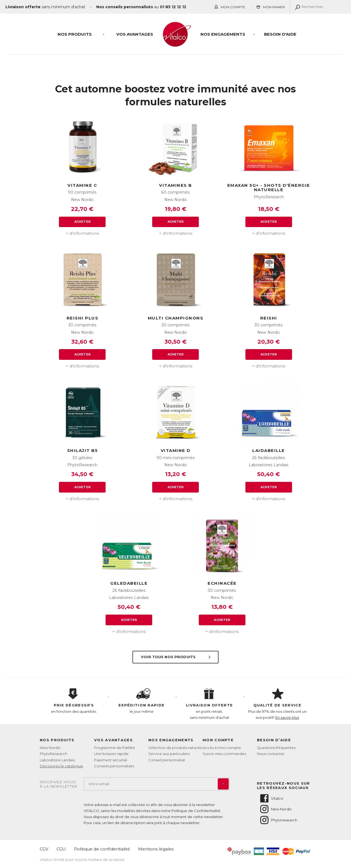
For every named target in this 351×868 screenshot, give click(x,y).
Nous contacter (271, 754)
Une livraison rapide (111, 754)
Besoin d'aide (280, 34)
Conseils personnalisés (114, 766)
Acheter (82, 222)
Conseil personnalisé (167, 760)
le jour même (142, 701)
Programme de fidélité (114, 748)
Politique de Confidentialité (196, 811)
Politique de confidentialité (102, 849)
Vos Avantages (135, 34)
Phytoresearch (278, 820)
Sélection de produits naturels (175, 748)
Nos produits (75, 34)
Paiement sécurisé (111, 760)
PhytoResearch (53, 754)
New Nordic (50, 748)
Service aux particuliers (169, 754)
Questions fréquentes (276, 748)
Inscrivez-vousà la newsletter (59, 784)
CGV (44, 849)
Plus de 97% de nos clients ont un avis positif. (278, 704)
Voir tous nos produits (176, 657)
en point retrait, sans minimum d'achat (210, 704)
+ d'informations (82, 233)
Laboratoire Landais (57, 760)
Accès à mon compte (222, 748)
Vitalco (271, 798)
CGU (61, 849)
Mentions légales (156, 849)
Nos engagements (223, 34)
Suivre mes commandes (224, 754)
